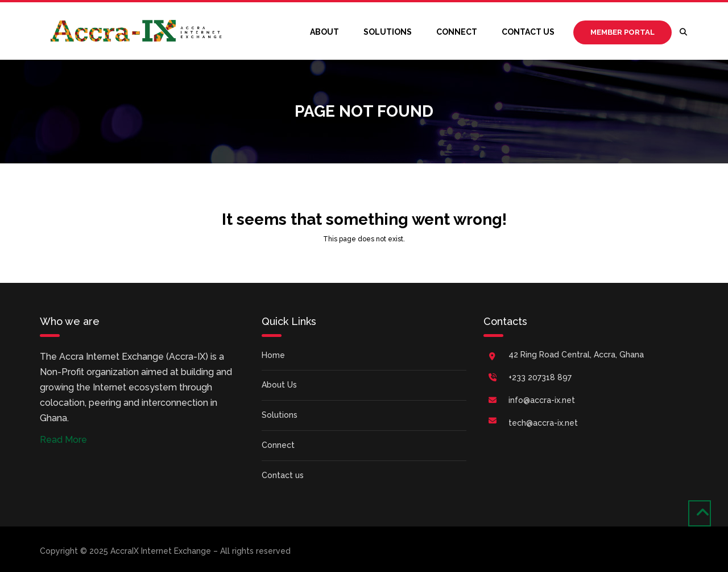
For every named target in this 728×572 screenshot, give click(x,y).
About (324, 32)
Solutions (388, 32)
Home (273, 355)
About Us (279, 385)
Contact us (528, 32)
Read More (63, 440)
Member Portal (622, 32)
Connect (457, 32)
